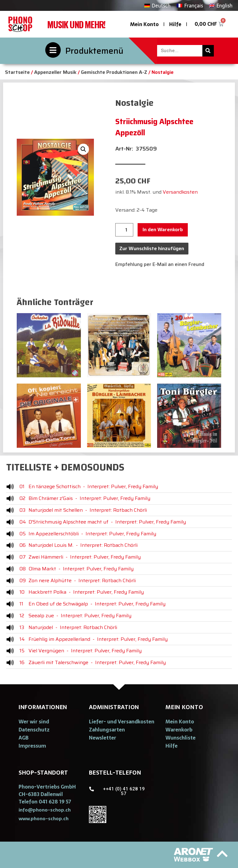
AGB (24, 738)
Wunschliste (181, 738)
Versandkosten (180, 192)
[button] (45, 810)
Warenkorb (179, 730)
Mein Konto (144, 24)
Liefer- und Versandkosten (122, 722)
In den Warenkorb (163, 229)
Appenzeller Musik (55, 72)
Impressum (32, 746)
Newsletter (103, 738)
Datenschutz (34, 730)
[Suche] (208, 51)
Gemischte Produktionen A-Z (114, 72)
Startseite (17, 72)
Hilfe (175, 24)
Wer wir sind (34, 722)
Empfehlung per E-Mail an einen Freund (160, 264)
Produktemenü (94, 51)
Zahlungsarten (107, 730)
